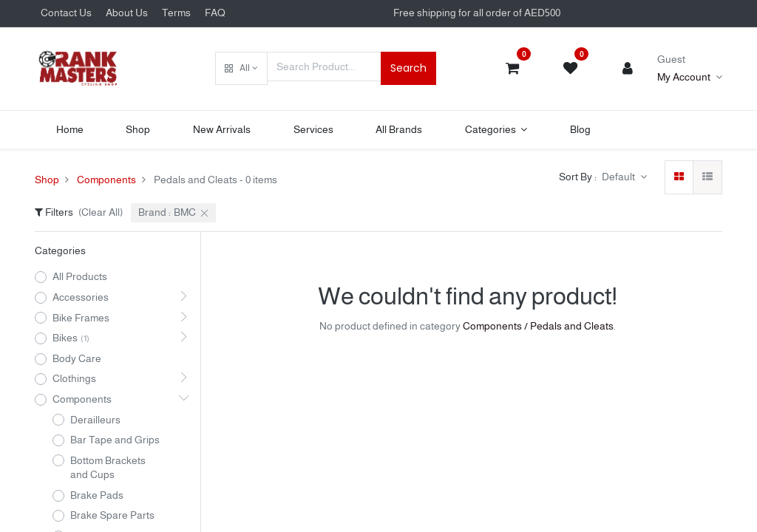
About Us (127, 13)
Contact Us (66, 13)
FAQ (215, 13)
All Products (80, 276)
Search (408, 68)
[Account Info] (690, 78)
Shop (47, 180)
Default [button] (619, 177)
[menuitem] (70, 130)
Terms (176, 13)
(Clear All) (101, 212)
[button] (241, 69)
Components (106, 180)
